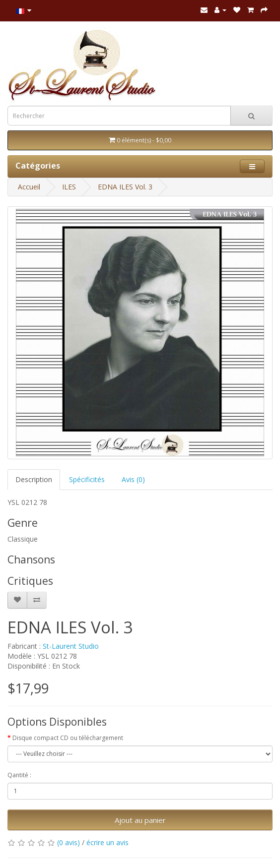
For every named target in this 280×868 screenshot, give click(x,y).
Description (34, 479)
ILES (69, 187)
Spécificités (87, 479)
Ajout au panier (140, 820)
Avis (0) (133, 479)
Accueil (29, 187)
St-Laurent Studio (71, 646)
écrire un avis (107, 842)
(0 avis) (69, 842)
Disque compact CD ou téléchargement (68, 738)
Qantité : (19, 775)
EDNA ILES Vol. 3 (125, 187)
